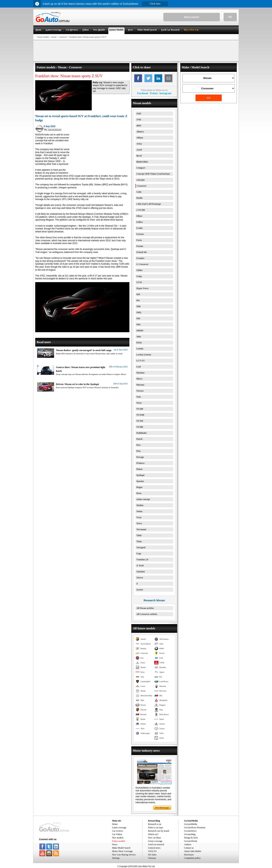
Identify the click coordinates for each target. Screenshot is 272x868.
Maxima (140, 373)
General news (154, 848)
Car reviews (118, 831)
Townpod (141, 547)
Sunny (139, 511)
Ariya (139, 144)
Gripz (139, 276)
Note (139, 397)
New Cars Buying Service (124, 855)
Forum (140, 246)
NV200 (140, 409)
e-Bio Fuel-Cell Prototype (149, 204)
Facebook (143, 93)
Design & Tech (191, 838)
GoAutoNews (190, 831)
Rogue (139, 487)
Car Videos (117, 834)
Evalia (139, 228)
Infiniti (140, 331)
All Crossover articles (147, 614)
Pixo (139, 451)
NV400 (140, 427)
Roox (139, 493)
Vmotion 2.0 (142, 560)
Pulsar (139, 469)
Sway (139, 517)
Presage (140, 457)
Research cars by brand (159, 831)
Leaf (139, 367)
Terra (139, 523)
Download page (162, 808)
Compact (141, 168)
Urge (139, 553)
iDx (138, 300)
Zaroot (140, 590)
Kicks (139, 343)
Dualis (139, 198)
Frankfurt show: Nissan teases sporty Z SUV (88, 37)
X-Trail (140, 566)
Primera (140, 463)
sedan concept (143, 499)
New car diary (154, 838)
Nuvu (139, 403)
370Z (139, 120)
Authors (188, 844)
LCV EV (141, 361)
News (115, 844)
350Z (139, 114)
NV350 (140, 421)
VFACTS (152, 851)
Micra (139, 379)
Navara (140, 391)
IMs (138, 318)
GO (230, 17)
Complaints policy (192, 858)
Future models (119, 841)
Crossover (142, 186)
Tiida (139, 535)
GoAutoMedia (191, 824)
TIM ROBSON (54, 130)
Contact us (189, 848)
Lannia (140, 349)
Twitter (154, 93)
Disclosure (189, 855)
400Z (139, 126)
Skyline (140, 505)
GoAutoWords (191, 841)
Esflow (140, 222)
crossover (63, 37)
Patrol (139, 439)
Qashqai (140, 475)
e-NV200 (141, 210)
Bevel (139, 156)
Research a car (155, 824)
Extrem (140, 234)
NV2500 (140, 415)
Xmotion (141, 572)
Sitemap (116, 858)
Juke (139, 337)
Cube (139, 192)
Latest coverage (119, 828)
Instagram (165, 93)
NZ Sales (152, 855)
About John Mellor (193, 851)
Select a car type (155, 828)
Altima (140, 138)
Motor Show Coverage (122, 851)
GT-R (139, 282)
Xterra (140, 578)
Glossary (152, 858)
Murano (140, 385)
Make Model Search (121, 848)
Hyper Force (142, 288)
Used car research (156, 844)
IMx (138, 324)
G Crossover (142, 264)
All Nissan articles (145, 608)
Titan (139, 541)
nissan (54, 37)
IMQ (139, 312)
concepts (141, 180)
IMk (139, 306)
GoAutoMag (190, 834)
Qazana (140, 481)
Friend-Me (142, 252)
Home (115, 824)
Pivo (139, 445)
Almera (140, 132)
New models (118, 838)
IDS (138, 294)
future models (43, 37)
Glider (139, 270)
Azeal (139, 150)
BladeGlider (142, 162)
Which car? (153, 834)
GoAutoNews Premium (195, 828)
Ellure (139, 216)
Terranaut (141, 529)
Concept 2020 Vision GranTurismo (153, 174)
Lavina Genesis (144, 355)
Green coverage (155, 841)
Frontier (140, 258)
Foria (139, 240)
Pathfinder (142, 433)
